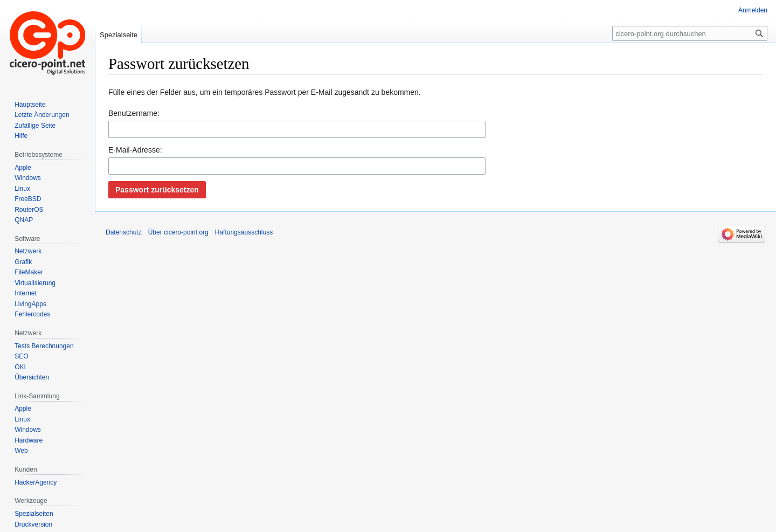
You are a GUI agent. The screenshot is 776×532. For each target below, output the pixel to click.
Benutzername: (134, 113)
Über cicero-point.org (178, 232)
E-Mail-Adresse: (135, 150)
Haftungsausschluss (244, 232)
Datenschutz (124, 232)
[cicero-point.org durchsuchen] (690, 33)
